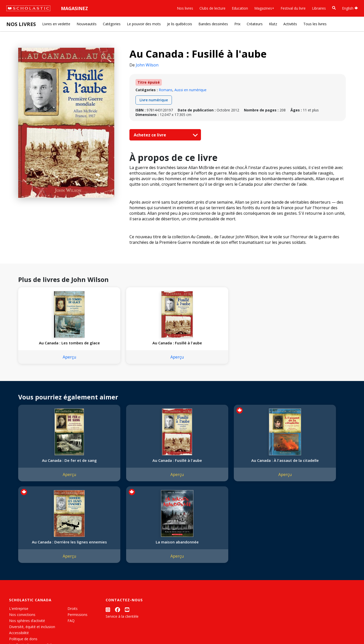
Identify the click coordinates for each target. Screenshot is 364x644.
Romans (166, 90)
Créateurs (255, 24)
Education (240, 8)
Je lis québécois (180, 24)
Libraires (319, 8)
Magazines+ (264, 8)
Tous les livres (315, 24)
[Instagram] (108, 538)
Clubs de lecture (212, 8)
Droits (73, 537)
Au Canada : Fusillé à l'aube (115, 343)
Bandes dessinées (213, 24)
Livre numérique (154, 100)
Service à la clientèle (122, 545)
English (350, 8)
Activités (290, 24)
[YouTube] (127, 538)
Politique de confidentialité (53, 629)
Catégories (112, 24)
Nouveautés (87, 24)
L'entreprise (19, 537)
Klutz (273, 24)
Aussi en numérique (190, 90)
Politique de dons (23, 567)
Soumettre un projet (26, 592)
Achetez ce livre (165, 135)
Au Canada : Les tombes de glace (48, 345)
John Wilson (147, 65)
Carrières (16, 586)
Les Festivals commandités (31, 573)
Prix (237, 24)
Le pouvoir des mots (144, 24)
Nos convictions (22, 543)
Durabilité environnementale (32, 579)
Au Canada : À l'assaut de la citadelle (181, 468)
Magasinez (74, 8)
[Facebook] (118, 538)
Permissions (77, 543)
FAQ (71, 549)
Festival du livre (293, 8)
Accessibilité (19, 561)
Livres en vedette (56, 24)
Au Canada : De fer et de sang (48, 468)
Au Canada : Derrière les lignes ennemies (247, 468)
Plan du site (19, 629)
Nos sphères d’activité (27, 549)
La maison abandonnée (314, 465)
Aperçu (48, 362)
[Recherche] (334, 8)
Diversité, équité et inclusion (32, 555)
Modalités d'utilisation (96, 629)
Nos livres (185, 8)
